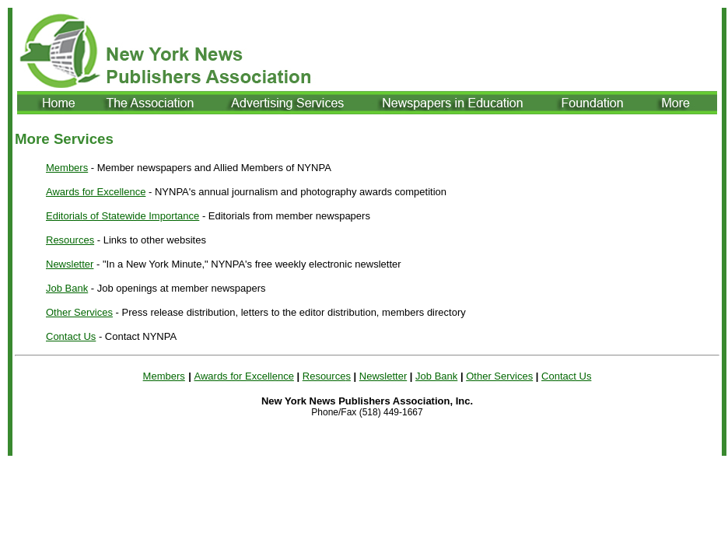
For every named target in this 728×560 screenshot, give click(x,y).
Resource (324, 376)
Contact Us (71, 336)
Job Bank (67, 288)
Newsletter (70, 264)
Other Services (79, 312)
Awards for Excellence (96, 192)
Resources (70, 240)
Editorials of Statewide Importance (122, 216)
